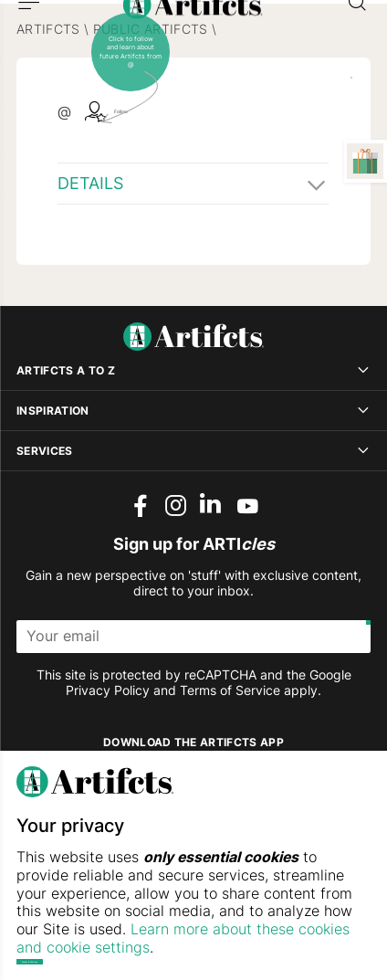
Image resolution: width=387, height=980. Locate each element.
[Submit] (354, 697)
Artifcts (48, 90)
